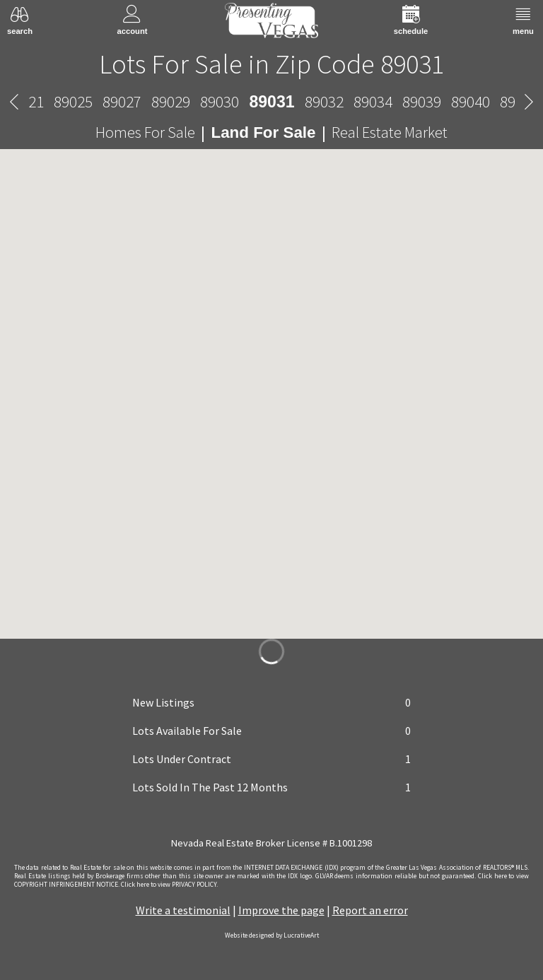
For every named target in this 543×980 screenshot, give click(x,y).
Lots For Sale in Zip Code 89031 (271, 64)
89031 (271, 102)
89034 (373, 101)
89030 (220, 101)
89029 (171, 101)
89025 (73, 101)
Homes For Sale (145, 132)
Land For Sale (263, 132)
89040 (471, 101)
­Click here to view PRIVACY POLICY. (169, 885)
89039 (422, 101)
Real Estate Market (390, 132)
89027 (122, 101)
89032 (324, 101)
